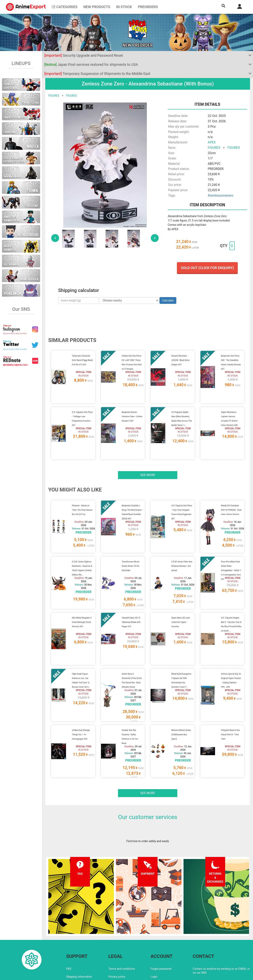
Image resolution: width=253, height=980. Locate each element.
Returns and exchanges (81, 951)
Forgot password (161, 935)
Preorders (148, 7)
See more (148, 465)
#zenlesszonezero (220, 195)
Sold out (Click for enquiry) (207, 268)
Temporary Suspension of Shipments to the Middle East (97, 74)
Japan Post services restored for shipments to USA (91, 64)
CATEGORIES (65, 7)
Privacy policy (117, 943)
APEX (212, 142)
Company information (122, 951)
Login (154, 943)
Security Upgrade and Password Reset (84, 55)
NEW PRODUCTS (97, 7)
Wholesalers (158, 951)
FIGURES (54, 96)
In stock (124, 7)
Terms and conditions (122, 935)
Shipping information (79, 943)
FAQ (69, 935)
